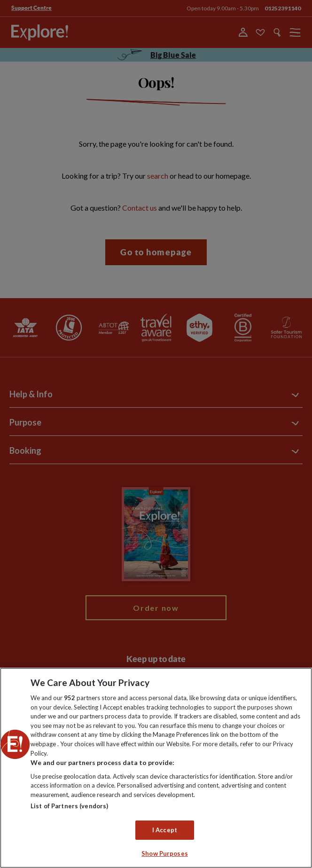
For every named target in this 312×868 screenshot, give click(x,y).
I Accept (165, 830)
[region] (156, 768)
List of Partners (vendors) (69, 806)
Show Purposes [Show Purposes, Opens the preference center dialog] (165, 853)
